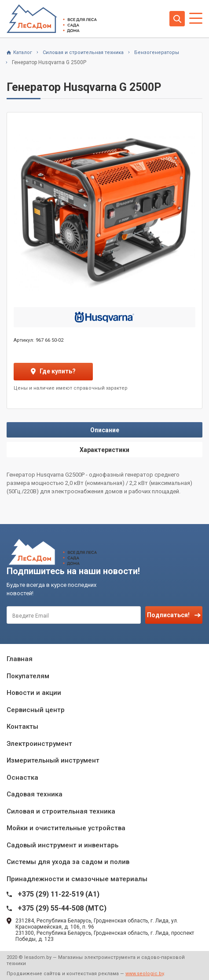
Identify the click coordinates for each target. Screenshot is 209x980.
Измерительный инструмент (53, 760)
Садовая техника (35, 794)
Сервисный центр (36, 710)
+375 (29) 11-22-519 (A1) (59, 894)
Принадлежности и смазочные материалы (77, 879)
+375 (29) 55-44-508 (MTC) (62, 908)
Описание (105, 430)
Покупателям (28, 676)
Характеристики (104, 450)
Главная (20, 659)
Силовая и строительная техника (61, 811)
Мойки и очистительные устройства (66, 828)
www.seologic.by (145, 974)
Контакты (22, 727)
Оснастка (22, 777)
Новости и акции (34, 693)
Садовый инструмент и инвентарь (62, 845)
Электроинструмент (39, 744)
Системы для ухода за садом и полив (68, 862)
